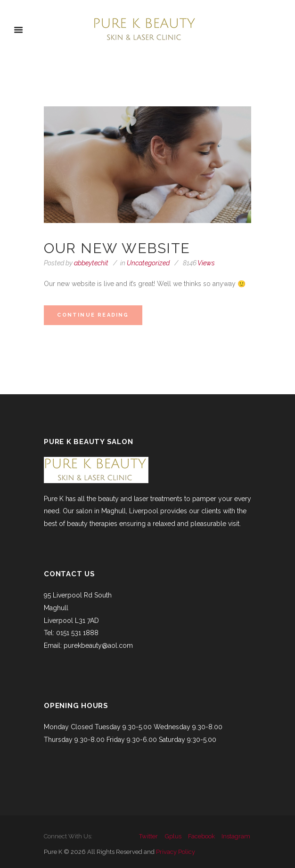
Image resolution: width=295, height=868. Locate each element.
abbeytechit (91, 263)
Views (199, 263)
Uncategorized (148, 263)
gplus (173, 836)
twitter (148, 836)
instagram (236, 836)
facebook (201, 836)
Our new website (117, 248)
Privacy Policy (176, 852)
